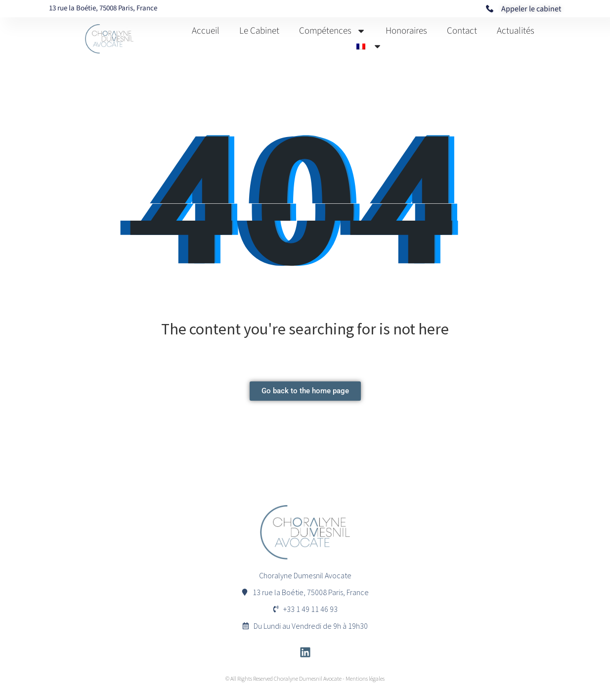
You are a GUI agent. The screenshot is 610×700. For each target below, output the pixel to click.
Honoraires (406, 31)
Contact (462, 31)
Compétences (332, 31)
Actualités (516, 31)
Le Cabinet (259, 31)
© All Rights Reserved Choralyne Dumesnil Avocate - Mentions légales (305, 678)
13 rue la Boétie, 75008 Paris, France (103, 8)
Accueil (206, 31)
